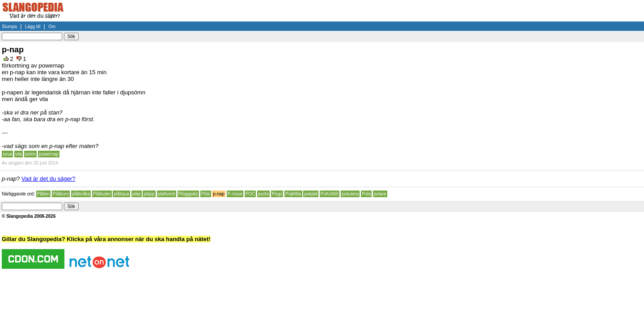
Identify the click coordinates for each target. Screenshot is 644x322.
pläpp (149, 194)
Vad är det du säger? (48, 179)
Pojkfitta (293, 194)
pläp (137, 194)
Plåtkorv (61, 194)
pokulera (350, 194)
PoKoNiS (330, 194)
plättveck (167, 194)
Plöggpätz (188, 194)
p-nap (219, 194)
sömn (30, 154)
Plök (205, 194)
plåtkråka (81, 194)
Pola (366, 194)
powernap (49, 154)
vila (19, 154)
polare (380, 194)
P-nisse (235, 194)
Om (52, 27)
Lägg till (33, 27)
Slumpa (9, 27)
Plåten (43, 194)
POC (250, 194)
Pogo (277, 194)
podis (263, 194)
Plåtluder (102, 194)
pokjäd (311, 194)
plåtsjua (121, 194)
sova (7, 154)
